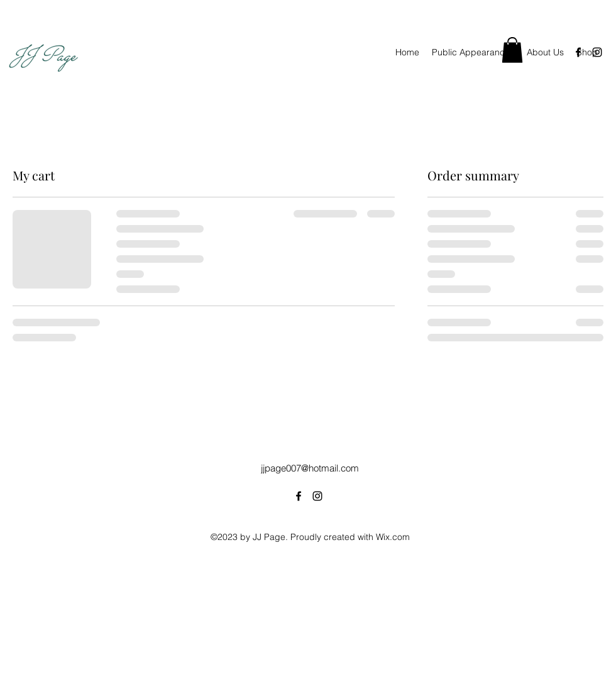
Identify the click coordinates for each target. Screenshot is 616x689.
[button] (512, 50)
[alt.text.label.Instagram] (597, 52)
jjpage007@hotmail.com (310, 468)
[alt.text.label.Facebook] (578, 52)
